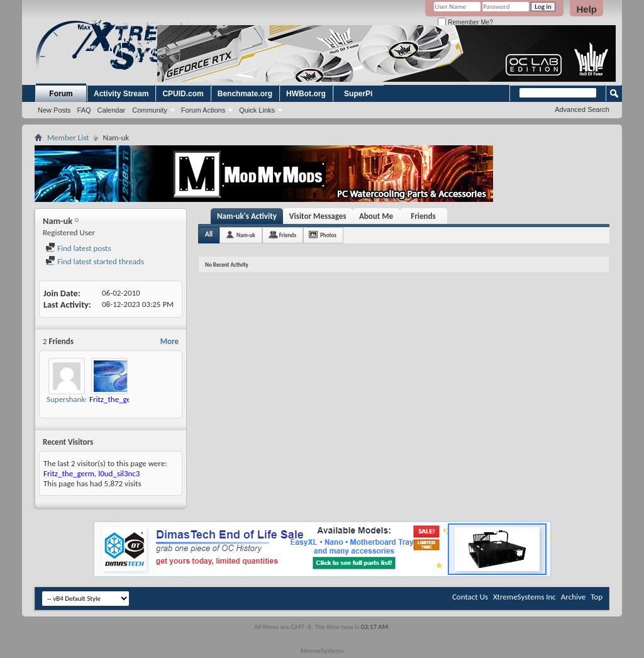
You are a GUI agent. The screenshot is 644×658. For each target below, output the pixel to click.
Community (150, 110)
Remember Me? (465, 22)
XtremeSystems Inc (525, 597)
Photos (328, 235)
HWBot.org (306, 94)
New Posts (54, 110)
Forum (61, 94)
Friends (423, 216)
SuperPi (358, 94)
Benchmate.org (245, 94)
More (169, 341)
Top (597, 597)
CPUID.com (183, 94)
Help (586, 9)
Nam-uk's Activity (247, 216)
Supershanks (67, 399)
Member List (68, 137)
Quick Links (257, 110)
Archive (573, 597)
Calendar (112, 110)
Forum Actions (203, 110)
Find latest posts (78, 248)
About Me (376, 216)
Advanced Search (582, 109)
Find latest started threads (95, 261)
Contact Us (470, 597)
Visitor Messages (318, 216)
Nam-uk (246, 235)
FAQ (84, 110)
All (209, 234)
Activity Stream (121, 94)
